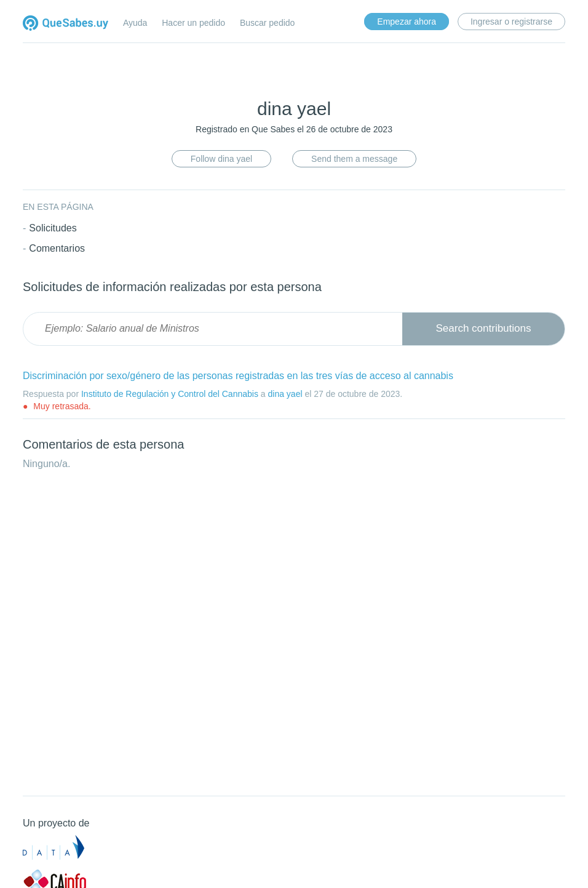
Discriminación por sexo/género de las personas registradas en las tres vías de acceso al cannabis (238, 376)
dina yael (285, 394)
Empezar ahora (407, 22)
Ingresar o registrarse (511, 22)
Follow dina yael (221, 159)
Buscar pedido (268, 23)
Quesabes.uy (66, 24)
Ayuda (135, 23)
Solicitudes (53, 228)
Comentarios (57, 248)
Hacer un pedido (193, 23)
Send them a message (354, 159)
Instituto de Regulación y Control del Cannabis (170, 394)
